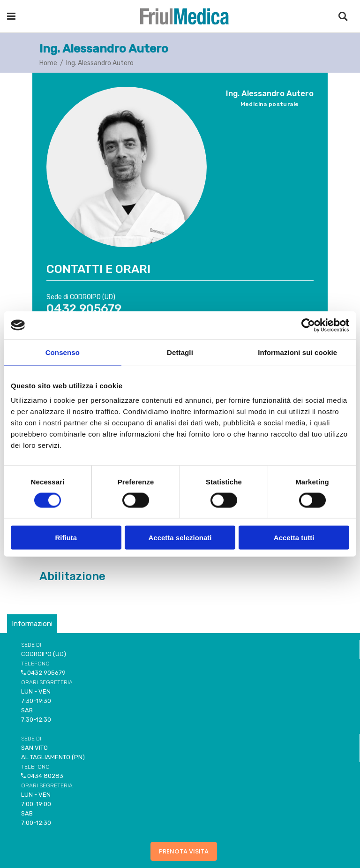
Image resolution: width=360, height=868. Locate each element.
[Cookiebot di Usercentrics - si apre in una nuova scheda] (308, 325)
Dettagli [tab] (180, 352)
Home (48, 63)
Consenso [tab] (63, 352)
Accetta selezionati (180, 538)
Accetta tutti (294, 538)
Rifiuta (66, 538)
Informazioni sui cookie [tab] (297, 352)
